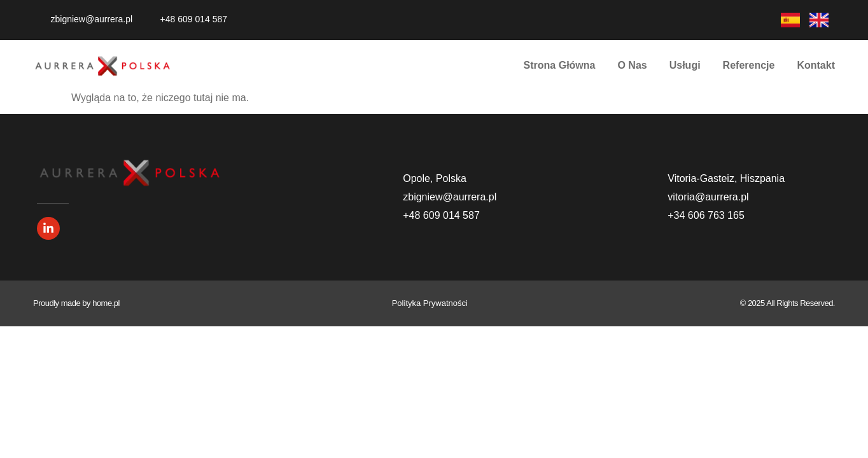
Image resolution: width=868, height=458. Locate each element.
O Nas (632, 65)
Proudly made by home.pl (76, 303)
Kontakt (816, 65)
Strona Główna (560, 65)
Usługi (685, 65)
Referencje (749, 65)
